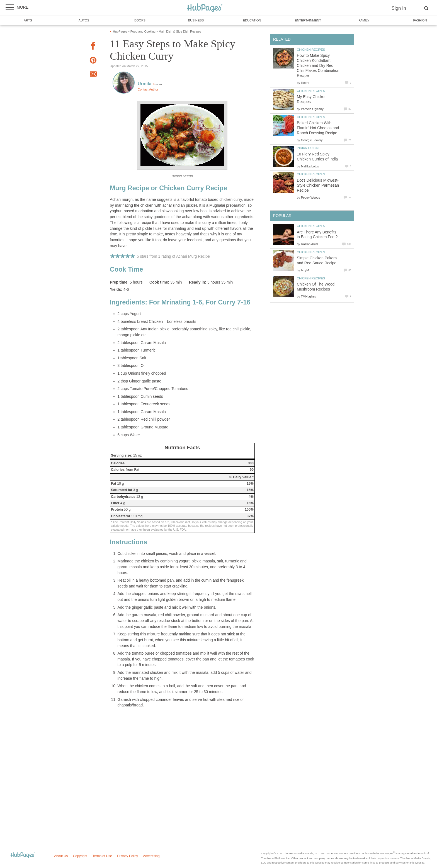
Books (140, 20)
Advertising (151, 856)
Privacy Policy (128, 856)
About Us (61, 856)
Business (196, 20)
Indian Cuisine (309, 148)
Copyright (80, 856)
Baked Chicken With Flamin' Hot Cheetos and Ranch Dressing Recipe (318, 128)
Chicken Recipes (311, 50)
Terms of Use (102, 856)
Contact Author (148, 89)
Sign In (399, 8)
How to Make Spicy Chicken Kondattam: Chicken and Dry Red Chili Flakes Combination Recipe (318, 66)
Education (252, 20)
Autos (84, 20)
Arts (28, 20)
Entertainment (308, 20)
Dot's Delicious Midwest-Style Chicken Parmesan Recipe (318, 185)
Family (364, 20)
